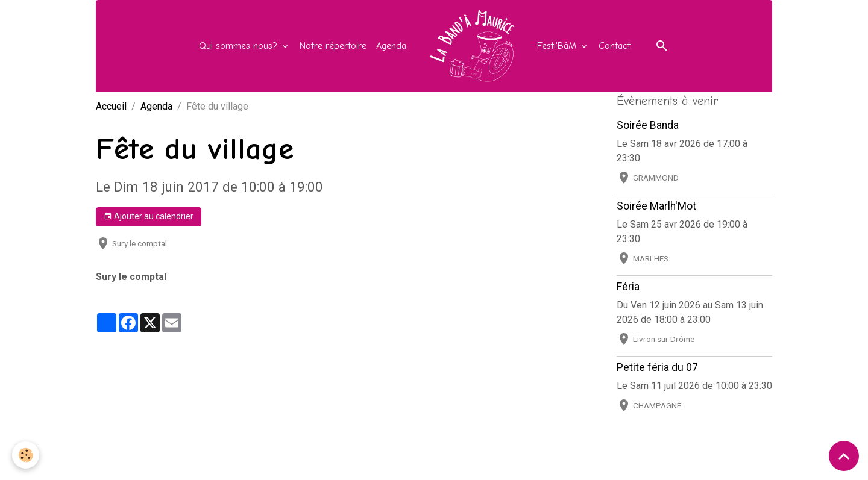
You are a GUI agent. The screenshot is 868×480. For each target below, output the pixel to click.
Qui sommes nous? (240, 46)
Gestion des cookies (617, 463)
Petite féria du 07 (657, 367)
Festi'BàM (558, 46)
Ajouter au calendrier (149, 217)
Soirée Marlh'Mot (656, 206)
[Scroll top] (844, 456)
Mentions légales (245, 463)
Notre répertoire (333, 46)
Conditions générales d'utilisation (364, 463)
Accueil (111, 106)
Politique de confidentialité (504, 463)
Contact (615, 46)
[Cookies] (26, 455)
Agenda (391, 46)
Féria (628, 287)
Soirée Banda (648, 125)
